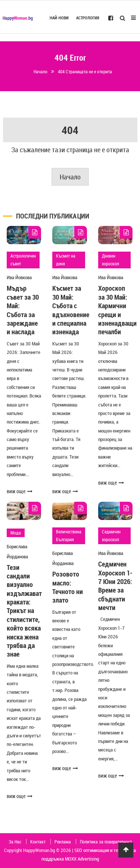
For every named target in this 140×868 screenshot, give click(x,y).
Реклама (63, 842)
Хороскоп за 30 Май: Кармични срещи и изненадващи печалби (117, 310)
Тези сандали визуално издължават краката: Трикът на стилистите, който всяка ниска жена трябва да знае (24, 611)
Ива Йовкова (19, 277)
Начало (70, 177)
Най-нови (59, 18)
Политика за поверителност (106, 842)
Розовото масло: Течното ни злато (68, 587)
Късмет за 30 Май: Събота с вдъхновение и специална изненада (71, 310)
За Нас (15, 842)
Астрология (88, 18)
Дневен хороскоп (111, 260)
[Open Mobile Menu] (133, 17)
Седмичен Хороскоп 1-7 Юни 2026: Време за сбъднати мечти (115, 586)
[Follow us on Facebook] (111, 17)
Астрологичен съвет (23, 260)
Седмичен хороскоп (111, 536)
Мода (16, 533)
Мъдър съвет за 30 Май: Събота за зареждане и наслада (23, 310)
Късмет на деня (66, 260)
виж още (20, 491)
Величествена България (69, 536)
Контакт (38, 842)
